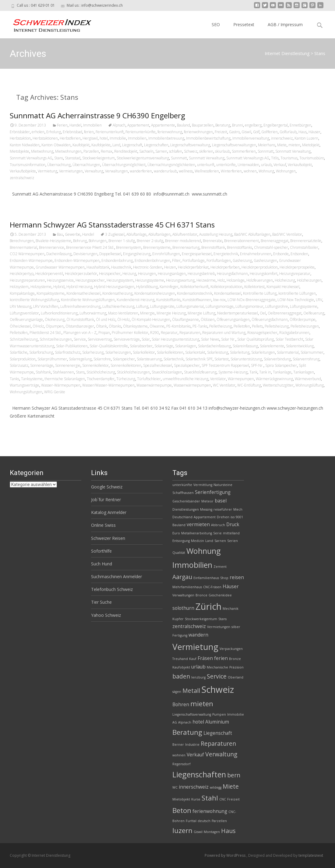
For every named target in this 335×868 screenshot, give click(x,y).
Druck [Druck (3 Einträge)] (233, 524)
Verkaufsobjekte (23, 171)
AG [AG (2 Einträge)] (175, 722)
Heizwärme (206, 280)
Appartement (138, 125)
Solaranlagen (186, 346)
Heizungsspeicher (90, 280)
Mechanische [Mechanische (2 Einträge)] (217, 667)
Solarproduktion (23, 359)
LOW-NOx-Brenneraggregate (252, 300)
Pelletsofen (19, 333)
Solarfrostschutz (68, 352)
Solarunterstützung (246, 359)
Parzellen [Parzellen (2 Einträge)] (219, 821)
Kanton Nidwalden (25, 145)
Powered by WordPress (226, 855)
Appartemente (163, 125)
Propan (104, 333)
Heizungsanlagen (172, 274)
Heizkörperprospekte (297, 267)
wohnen (250, 171)
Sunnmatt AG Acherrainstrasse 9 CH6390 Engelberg (97, 115)
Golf (256, 132)
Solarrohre (102, 359)
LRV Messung (21, 306)
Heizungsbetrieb (201, 274)
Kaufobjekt (81, 145)
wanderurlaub (165, 171)
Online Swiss (103, 525)
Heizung (129, 274)
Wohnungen (286, 171)
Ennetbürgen (300, 125)
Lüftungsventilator (24, 313)
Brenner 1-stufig (122, 241)
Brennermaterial (23, 247)
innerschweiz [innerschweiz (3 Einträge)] (194, 787)
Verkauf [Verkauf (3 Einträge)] (195, 755)
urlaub (266, 165)
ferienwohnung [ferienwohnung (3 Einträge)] (210, 811)
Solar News (210, 339)
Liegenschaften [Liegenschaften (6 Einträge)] (199, 774)
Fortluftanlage (194, 260)
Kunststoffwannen (197, 300)
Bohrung (80, 241)
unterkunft (206, 165)
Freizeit (221, 132)
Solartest (222, 359)
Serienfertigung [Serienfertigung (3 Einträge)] (213, 492)
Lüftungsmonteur (249, 306)
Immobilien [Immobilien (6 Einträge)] (192, 565)
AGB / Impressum (285, 24)
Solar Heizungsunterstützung (175, 339)
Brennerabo (213, 241)
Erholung (54, 132)
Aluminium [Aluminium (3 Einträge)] (217, 722)
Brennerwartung (186, 247)
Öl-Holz (123, 319)
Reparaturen (190, 333)
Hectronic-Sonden (148, 267)
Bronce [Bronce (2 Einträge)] (201, 595)
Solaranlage (164, 346)
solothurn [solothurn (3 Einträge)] (183, 608)
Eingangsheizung (137, 254)
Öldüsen (208, 319)
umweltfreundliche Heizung (185, 379)
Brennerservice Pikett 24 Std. (90, 247)
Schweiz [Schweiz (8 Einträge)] (218, 689)
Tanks (14, 379)
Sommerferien (244, 151)
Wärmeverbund (308, 379)
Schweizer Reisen (108, 538)
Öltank (101, 326)
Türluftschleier (149, 379)
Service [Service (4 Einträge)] (217, 676)
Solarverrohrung (306, 359)
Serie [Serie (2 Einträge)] (217, 533)
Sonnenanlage (42, 365)
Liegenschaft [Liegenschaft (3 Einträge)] (218, 733)
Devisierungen (85, 254)
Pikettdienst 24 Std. (46, 333)
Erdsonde (281, 254)
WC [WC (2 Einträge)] (175, 787)
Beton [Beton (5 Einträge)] (182, 810)
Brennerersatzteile (306, 241)
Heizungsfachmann (232, 274)
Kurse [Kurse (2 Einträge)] (196, 799)
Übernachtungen (86, 165)
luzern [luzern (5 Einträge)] (182, 830)
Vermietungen (71, 171)
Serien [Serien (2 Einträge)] (233, 541)
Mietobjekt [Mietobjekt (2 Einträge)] (181, 799)
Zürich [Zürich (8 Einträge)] (208, 606)
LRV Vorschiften (46, 306)
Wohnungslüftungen (26, 392)
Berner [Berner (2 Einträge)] (178, 745)
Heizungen (147, 274)
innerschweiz (282, 138)
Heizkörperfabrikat (193, 267)
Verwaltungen (116, 171)
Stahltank (43, 372)
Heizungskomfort (264, 274)
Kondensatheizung (117, 293)
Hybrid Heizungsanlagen (114, 287)
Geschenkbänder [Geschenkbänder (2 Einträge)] (186, 501)
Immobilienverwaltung (251, 138)
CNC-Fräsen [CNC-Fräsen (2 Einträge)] (212, 587)
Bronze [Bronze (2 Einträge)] (235, 659)
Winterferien (231, 171)
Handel (75, 125)
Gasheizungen (265, 260)
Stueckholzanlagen (167, 372)
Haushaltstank (98, 267)
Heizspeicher (110, 274)
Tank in (265, 372)
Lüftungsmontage (220, 306)
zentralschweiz (22, 178)
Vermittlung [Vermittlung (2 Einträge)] (203, 485)
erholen (38, 132)
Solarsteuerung (149, 359)
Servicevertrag (100, 339)
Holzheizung (285, 280)
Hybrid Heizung (79, 287)
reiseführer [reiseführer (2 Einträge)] (223, 509)
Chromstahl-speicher (271, 247)
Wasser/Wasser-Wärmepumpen (108, 385)
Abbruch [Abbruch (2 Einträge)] (218, 525)
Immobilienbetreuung (166, 138)
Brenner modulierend (183, 241)
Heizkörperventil (49, 274)
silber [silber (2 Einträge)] (236, 627)
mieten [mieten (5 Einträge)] (202, 704)
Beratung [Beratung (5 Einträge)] (187, 732)
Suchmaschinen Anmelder (116, 576)
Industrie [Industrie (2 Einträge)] (192, 745)
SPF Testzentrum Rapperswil (225, 365)
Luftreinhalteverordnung (80, 306)
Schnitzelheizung (24, 339)
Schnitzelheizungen (56, 339)
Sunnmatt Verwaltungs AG (248, 158)
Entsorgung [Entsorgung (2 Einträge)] (181, 541)
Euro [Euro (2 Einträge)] (176, 533)
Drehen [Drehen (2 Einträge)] (223, 517)
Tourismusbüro (312, 158)
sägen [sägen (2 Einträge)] (177, 692)
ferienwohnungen (198, 132)
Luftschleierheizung (118, 306)
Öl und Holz (106, 319)
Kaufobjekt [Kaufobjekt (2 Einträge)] (181, 667)
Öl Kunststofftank (80, 319)
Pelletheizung (220, 326)
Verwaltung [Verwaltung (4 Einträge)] (221, 754)
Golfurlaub (288, 132)
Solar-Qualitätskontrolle (109, 346)
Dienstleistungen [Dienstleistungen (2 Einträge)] (186, 509)
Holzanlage (236, 280)
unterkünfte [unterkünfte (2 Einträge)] (182, 485)
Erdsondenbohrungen (152, 260)
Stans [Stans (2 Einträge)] (222, 619)
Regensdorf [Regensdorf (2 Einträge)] (182, 764)
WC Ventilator (224, 385)
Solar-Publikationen (72, 346)
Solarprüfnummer (52, 359)
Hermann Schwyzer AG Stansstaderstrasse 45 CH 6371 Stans (112, 225)
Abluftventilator (185, 234)
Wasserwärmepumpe (154, 385)
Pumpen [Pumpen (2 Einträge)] (219, 714)
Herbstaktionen (45, 138)
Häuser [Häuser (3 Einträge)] (231, 587)
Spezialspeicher (187, 365)
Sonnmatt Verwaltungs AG (31, 158)
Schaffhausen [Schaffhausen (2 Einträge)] (183, 493)
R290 (155, 333)
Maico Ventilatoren (123, 313)
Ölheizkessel (20, 326)
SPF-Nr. (257, 365)
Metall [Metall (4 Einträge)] (191, 691)
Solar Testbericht (289, 339)
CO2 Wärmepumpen (27, 254)
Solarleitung (240, 352)
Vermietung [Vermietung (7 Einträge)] (195, 647)
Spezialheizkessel (158, 365)
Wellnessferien (207, 171)
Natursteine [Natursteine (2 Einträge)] (223, 485)
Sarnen (161, 151)
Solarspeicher (124, 359)
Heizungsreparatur (295, 274)
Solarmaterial (288, 352)
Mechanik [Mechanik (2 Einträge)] (231, 609)
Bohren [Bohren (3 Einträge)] (181, 705)
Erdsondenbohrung (117, 260)
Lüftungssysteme (304, 306)
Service (80, 339)
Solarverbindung (277, 359)
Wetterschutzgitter (278, 385)
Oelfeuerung (314, 313)
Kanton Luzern (306, 138)
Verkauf (280, 165)
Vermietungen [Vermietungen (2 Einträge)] (219, 627)
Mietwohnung (42, 151)
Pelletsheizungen (305, 326)
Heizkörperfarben (225, 267)
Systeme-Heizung (233, 372)
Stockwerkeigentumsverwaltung (143, 158)
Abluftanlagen (159, 234)
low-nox (219, 300)
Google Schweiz (107, 487)
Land (116, 145)
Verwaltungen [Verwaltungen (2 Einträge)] (183, 595)
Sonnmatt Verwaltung (293, 151)
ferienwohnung (170, 132)
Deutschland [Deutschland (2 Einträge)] (182, 517)
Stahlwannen (63, 372)
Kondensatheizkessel (83, 293)
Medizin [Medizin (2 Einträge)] (197, 541)
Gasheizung (242, 260)
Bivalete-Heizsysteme (53, 241)
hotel (104, 138)
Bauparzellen (203, 125)
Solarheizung (93, 352)
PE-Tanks (200, 326)
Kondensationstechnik (195, 293)
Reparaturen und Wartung (224, 333)
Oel (263, 313)
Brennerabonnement (242, 241)
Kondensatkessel (228, 293)
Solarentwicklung (300, 346)
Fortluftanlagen (219, 260)
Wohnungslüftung (310, 385)
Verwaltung (94, 171)
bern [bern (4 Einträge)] (234, 775)
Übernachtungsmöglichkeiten (171, 165)
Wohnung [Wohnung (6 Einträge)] (204, 551)
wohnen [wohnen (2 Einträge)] (179, 755)
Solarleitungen (263, 352)
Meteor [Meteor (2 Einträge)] (207, 501)
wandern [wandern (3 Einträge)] (198, 635)
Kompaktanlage (22, 293)
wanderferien (141, 171)
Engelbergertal (276, 125)
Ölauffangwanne (185, 319)
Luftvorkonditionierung (59, 313)
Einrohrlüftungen (166, 254)
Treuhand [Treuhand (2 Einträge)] (180, 659)
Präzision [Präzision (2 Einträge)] (236, 667)
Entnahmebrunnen (256, 254)
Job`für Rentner (106, 500)
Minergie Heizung (171, 313)
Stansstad (73, 158)
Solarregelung (80, 359)
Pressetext (244, 24)
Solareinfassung (245, 346)
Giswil (246, 132)
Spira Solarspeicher (281, 365)
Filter (176, 260)
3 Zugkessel (115, 234)
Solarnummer (312, 352)
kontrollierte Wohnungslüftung (34, 300)
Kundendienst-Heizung (136, 300)
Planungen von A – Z (80, 333)
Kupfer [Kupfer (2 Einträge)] (178, 619)
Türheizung (126, 379)
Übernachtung (59, 165)
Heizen (170, 267)
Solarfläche (19, 352)
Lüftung (142, 306)
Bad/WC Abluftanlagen (252, 234)
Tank (253, 372)
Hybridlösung (147, 287)
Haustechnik (121, 267)
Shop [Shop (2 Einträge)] (224, 578)
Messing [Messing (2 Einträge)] (206, 509)
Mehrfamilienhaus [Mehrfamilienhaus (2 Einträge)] (187, 587)
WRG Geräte (55, 392)
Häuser (314, 132)
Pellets (257, 326)
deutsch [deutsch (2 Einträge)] (204, 821)
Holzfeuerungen (260, 280)
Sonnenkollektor (95, 365)
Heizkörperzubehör (81, 274)
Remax (107, 151)
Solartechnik (174, 359)
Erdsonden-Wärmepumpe (31, 260)
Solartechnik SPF (199, 359)
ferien (89, 132)
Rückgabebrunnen (294, 333)
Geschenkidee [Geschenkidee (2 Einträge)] (220, 595)
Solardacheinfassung (214, 346)
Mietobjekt (311, 145)
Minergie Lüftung (201, 313)
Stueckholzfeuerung (200, 372)
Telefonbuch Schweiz (112, 589)
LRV (319, 300)
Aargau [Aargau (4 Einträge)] (182, 577)
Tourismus (289, 158)
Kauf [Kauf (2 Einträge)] (193, 659)
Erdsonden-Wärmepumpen (77, 260)
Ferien (62, 125)
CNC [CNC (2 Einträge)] (223, 799)
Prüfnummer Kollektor (130, 333)
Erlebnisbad (72, 132)
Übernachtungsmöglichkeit (124, 165)
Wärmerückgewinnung (274, 379)
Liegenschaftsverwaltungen (234, 145)
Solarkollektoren (170, 352)
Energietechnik (226, 254)
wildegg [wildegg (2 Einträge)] (216, 787)
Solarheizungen (118, 352)
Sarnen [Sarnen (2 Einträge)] (220, 541)
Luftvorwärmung (93, 313)
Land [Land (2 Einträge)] (209, 541)
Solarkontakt (195, 352)
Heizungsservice (60, 280)
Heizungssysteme (150, 280)
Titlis (275, 158)
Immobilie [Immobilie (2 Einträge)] (236, 714)
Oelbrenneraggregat (285, 313)
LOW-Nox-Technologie (296, 300)
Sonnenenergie (68, 365)
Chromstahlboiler (304, 247)
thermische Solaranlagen (65, 379)
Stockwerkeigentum (99, 158)
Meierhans (267, 145)
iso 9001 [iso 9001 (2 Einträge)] (237, 517)
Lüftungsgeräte (162, 306)
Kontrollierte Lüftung (260, 293)
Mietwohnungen (68, 151)
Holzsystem (19, 287)
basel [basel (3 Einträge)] (221, 501)
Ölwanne (157, 326)
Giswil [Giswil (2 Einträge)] (198, 832)
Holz (221, 280)
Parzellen (91, 151)
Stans (59, 158)
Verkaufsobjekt (300, 165)
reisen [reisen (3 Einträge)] (237, 577)
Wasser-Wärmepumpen (61, 385)
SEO (216, 24)
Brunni (238, 125)
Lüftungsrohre (277, 306)
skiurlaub (222, 151)
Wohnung (266, 171)
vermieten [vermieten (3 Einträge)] (198, 524)
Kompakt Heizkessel (283, 287)
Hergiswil (90, 138)
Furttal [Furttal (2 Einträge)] (191, 821)
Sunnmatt (179, 158)
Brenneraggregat (275, 241)
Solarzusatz (19, 365)
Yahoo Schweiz (106, 615)
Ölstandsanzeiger (80, 326)
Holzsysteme (41, 287)
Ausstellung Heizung (216, 234)
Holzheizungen (309, 280)
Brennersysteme (157, 247)
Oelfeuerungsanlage (26, 319)
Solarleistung (218, 352)
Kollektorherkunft (194, 287)
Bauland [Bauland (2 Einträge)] (179, 525)
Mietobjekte (19, 151)
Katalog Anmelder (109, 512)
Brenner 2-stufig (150, 241)
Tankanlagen (304, 372)
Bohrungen (98, 241)
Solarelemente (272, 346)
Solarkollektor (144, 352)
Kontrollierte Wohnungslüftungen (88, 300)
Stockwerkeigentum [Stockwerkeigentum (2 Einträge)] (201, 619)
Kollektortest (254, 287)
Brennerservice (52, 247)
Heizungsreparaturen (27, 280)
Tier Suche (101, 602)
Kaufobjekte (101, 145)
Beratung (223, 125)
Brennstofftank (213, 247)
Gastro (234, 132)
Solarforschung (41, 352)
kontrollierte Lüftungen (297, 293)
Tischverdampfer (101, 379)
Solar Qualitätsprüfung (256, 339)
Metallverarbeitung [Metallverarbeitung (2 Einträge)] (197, 533)
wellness (186, 171)
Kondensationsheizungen (155, 293)
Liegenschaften (156, 145)
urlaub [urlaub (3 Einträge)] (198, 667)
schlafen (176, 151)
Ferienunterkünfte (141, 132)
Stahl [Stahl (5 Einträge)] (210, 798)
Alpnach (119, 125)
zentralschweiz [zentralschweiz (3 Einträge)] (189, 626)
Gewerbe (73, 234)
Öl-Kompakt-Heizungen (151, 319)
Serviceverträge (127, 339)
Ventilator (218, 379)
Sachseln (146, 151)
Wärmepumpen (241, 379)
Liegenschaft (132, 145)
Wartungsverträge (25, 385)
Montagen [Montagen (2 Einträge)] (212, 832)
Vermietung (48, 171)
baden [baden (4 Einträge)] (181, 676)
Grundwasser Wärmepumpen (60, 267)
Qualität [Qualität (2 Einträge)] (179, 553)
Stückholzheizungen (133, 372)
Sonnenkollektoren (126, 365)
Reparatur (169, 333)
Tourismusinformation (28, 165)
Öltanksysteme (135, 326)
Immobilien (92, 125)
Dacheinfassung (59, 254)
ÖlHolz (38, 326)
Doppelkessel (110, 254)
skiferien (206, 151)
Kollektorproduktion (226, 287)
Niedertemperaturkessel (238, 313)
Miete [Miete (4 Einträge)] (231, 786)
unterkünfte (226, 165)
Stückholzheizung (101, 372)
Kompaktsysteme (51, 293)
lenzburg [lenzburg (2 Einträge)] (198, 677)
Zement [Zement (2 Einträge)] (220, 567)
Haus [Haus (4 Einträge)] (228, 831)
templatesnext (311, 855)
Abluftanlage (136, 234)
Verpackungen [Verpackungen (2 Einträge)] (231, 649)
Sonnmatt (266, 151)
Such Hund (102, 564)
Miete (282, 145)
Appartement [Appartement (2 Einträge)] (205, 517)
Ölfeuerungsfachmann (270, 319)
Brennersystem (129, 247)
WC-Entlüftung (249, 385)
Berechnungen (22, 241)
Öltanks (115, 326)
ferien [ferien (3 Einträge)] (221, 658)
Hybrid (59, 287)
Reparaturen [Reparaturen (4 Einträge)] (218, 743)
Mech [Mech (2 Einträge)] (238, 509)
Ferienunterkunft (110, 132)
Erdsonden (299, 254)
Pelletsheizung (277, 326)
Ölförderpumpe (303, 319)
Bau (60, 234)
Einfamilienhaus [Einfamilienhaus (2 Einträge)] (206, 578)
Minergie (147, 313)
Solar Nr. (228, 339)
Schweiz (191, 151)
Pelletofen (242, 326)
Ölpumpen (55, 326)
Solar (146, 339)
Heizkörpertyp (22, 274)
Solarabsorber (141, 346)
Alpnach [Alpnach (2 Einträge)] (185, 722)
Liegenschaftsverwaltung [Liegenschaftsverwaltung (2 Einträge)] (192, 714)
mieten (294, 145)
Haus (303, 132)
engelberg (253, 125)
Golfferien (270, 132)
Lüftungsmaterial (190, 306)
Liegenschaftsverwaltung (190, 145)
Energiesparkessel (197, 254)
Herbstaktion (20, 138)
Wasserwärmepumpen (192, 385)
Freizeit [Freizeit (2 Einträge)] (233, 799)
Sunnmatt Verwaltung (207, 158)
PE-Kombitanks (178, 326)
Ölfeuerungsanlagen (233, 319)
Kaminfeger (169, 287)
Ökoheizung (55, 319)
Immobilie (118, 138)
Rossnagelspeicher (262, 333)
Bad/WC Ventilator (287, 234)
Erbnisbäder (20, 132)
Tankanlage (282, 372)
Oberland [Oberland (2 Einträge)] (236, 677)
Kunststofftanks (168, 300)
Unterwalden (248, 165)
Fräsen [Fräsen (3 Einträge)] (205, 658)
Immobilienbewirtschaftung (208, 138)
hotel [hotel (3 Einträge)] (198, 722)
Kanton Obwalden (56, 145)
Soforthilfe (101, 551)
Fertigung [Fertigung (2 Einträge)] (180, 635)
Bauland (183, 125)
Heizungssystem (120, 280)
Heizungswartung (180, 280)
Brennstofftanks (240, 247)
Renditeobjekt (126, 151)
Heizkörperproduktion (260, 267)
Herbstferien (70, 138)
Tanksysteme (32, 379)
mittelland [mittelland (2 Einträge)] (231, 533)
